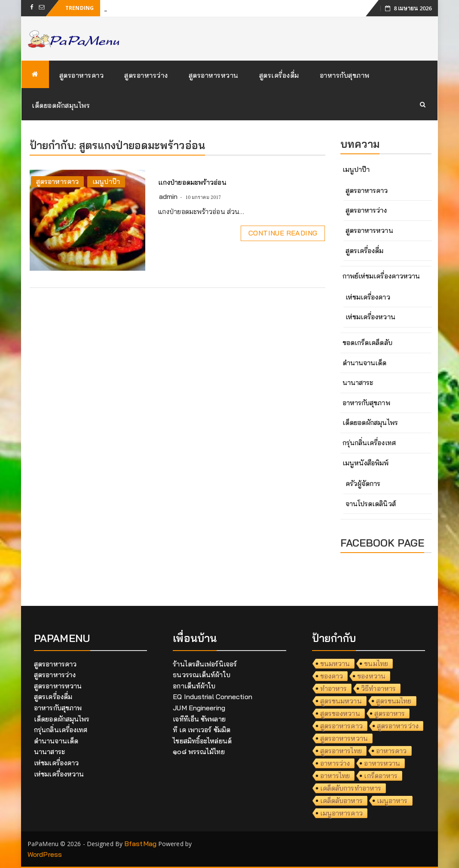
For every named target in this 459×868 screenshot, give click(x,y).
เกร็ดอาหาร (381, 776)
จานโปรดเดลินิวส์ (371, 504)
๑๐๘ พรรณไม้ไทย (199, 752)
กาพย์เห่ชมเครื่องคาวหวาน (381, 276)
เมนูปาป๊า (106, 181)
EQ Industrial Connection (212, 697)
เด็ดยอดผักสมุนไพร (61, 105)
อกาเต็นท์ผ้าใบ (194, 686)
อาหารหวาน (382, 763)
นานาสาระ (358, 382)
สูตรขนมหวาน (341, 701)
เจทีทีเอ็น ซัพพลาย (199, 719)
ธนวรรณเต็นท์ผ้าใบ (201, 675)
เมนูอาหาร (392, 801)
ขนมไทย (376, 663)
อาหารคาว (392, 751)
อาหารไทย (335, 776)
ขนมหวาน (335, 663)
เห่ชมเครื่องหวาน (370, 317)
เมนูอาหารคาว (341, 813)
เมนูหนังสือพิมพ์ (366, 463)
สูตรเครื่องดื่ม (279, 75)
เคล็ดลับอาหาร (341, 801)
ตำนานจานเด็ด (365, 363)
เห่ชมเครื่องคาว (368, 297)
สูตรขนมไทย (394, 701)
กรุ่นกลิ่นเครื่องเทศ (369, 443)
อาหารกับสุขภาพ (345, 75)
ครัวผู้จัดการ (363, 483)
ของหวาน (371, 676)
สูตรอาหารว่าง (146, 75)
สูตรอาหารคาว (82, 75)
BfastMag (140, 844)
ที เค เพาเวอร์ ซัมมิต (202, 730)
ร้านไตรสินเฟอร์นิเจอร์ (205, 664)
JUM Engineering (199, 708)
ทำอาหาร (334, 688)
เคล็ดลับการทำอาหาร (351, 788)
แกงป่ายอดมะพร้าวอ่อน (192, 182)
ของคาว (332, 676)
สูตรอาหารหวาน (214, 75)
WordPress (45, 854)
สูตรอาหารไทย (341, 751)
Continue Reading (283, 233)
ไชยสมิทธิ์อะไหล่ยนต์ (202, 741)
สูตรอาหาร (390, 713)
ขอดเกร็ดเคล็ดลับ (367, 342)
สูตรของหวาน (340, 713)
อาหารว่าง (335, 763)
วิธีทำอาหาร (378, 688)
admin (168, 196)
